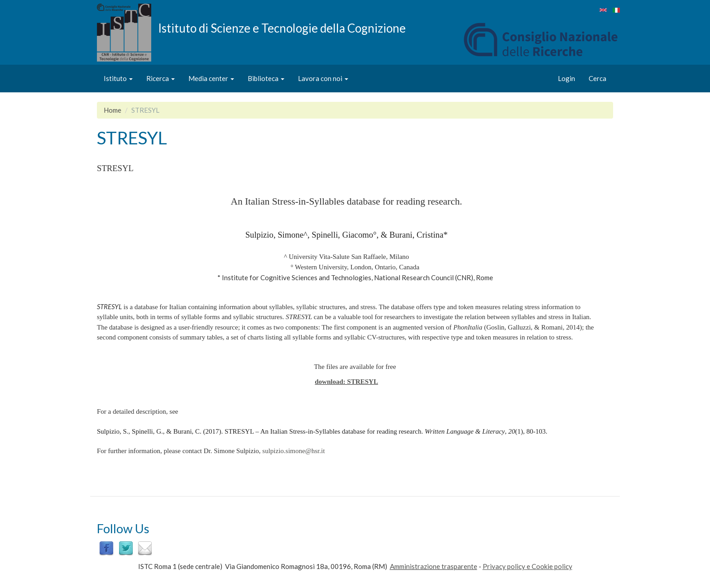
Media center (211, 78)
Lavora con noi (323, 78)
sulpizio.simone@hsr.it (293, 451)
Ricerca (161, 78)
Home (113, 110)
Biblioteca (266, 78)
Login (566, 78)
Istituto (118, 78)
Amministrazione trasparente (434, 566)
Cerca (597, 78)
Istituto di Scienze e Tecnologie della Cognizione (282, 28)
